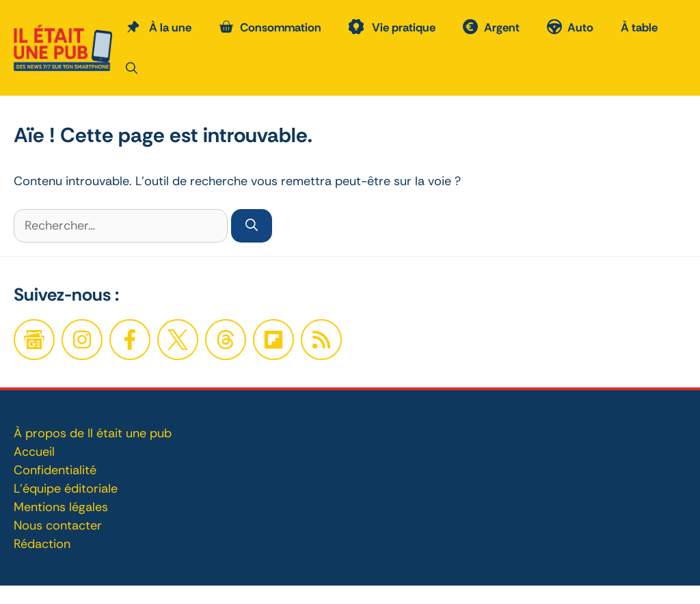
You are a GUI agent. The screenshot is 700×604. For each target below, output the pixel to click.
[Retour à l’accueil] (63, 46)
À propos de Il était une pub (93, 433)
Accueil (34, 452)
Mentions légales (61, 507)
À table (639, 27)
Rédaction (42, 544)
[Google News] (34, 340)
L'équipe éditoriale (66, 489)
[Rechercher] (252, 226)
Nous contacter (58, 525)
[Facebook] (82, 340)
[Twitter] (178, 340)
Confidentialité (55, 470)
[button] (132, 68)
